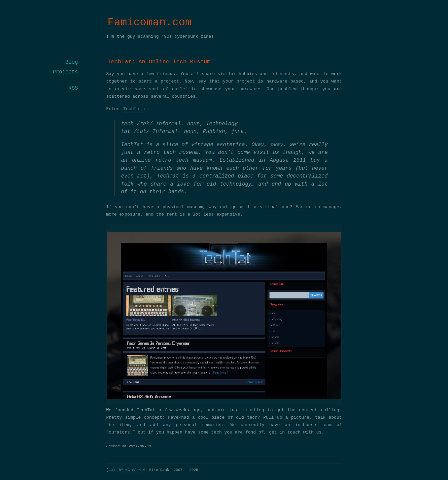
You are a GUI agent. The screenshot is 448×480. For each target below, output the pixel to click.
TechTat (132, 109)
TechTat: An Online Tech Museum (159, 62)
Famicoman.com (150, 22)
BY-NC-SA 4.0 (132, 470)
